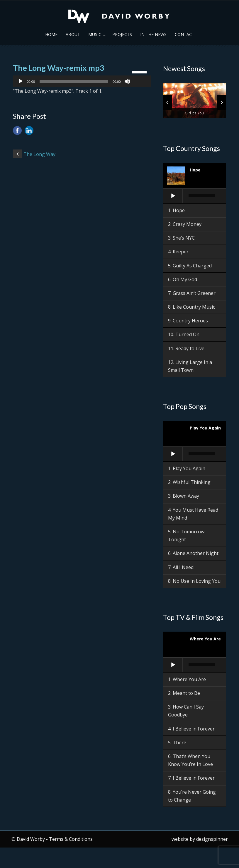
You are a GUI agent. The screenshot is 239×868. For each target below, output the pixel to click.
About (73, 34)
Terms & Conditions (71, 839)
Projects (122, 34)
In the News (153, 34)
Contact (185, 34)
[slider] (74, 81)
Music (95, 34)
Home (51, 34)
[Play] (21, 81)
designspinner (212, 839)
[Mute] (127, 81)
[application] (82, 81)
